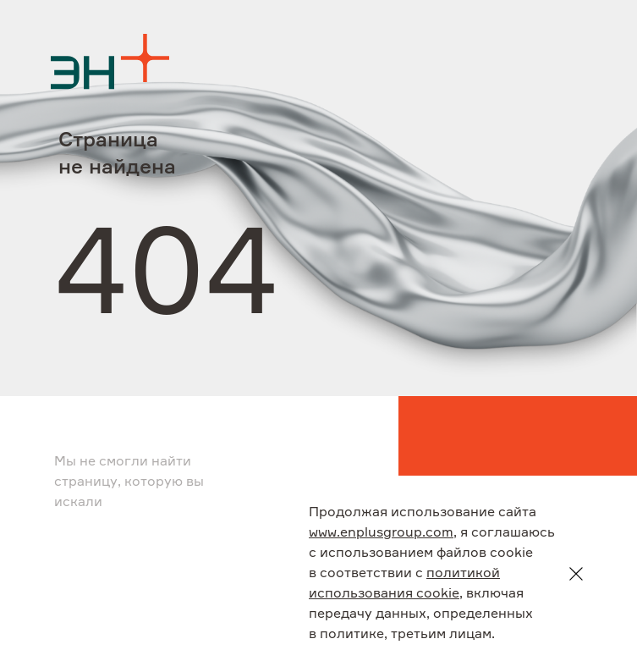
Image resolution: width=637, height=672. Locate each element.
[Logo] (110, 61)
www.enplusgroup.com (381, 533)
